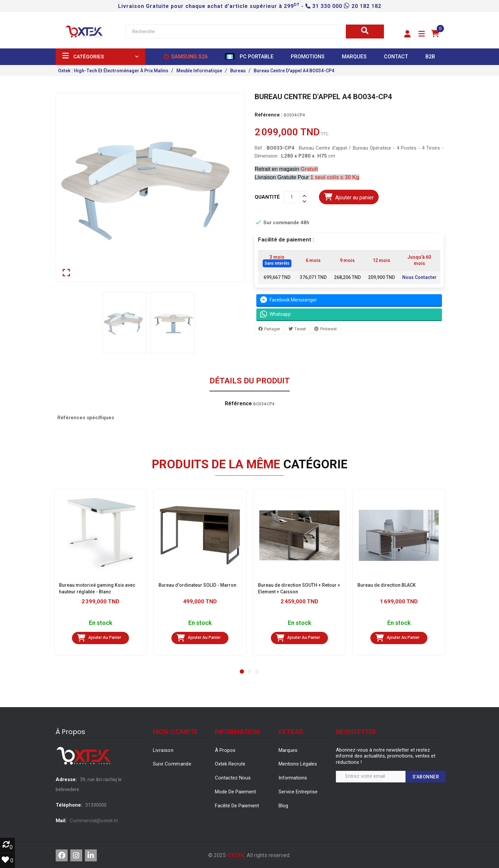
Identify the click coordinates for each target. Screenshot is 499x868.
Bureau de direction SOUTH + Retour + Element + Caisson (299, 588)
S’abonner (426, 777)
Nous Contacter (419, 277)
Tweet (300, 329)
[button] (407, 34)
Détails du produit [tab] (250, 381)
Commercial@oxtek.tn (94, 821)
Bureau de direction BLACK (387, 585)
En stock (100, 623)
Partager (272, 329)
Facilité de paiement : (286, 239)
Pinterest (329, 329)
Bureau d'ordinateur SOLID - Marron (197, 585)
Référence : (269, 115)
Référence (238, 404)
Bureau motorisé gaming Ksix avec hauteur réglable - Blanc (97, 588)
